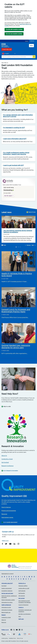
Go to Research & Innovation (11, 471)
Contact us (21, 607)
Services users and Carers (7, 593)
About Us (4, 456)
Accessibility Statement (7, 591)
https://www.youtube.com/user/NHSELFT (10, 544)
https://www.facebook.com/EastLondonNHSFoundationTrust (2, 544)
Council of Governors (23, 605)
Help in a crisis (7, 407)
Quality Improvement (7, 588)
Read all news (32, 212)
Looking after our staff (24, 588)
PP (22, 170)
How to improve (6, 507)
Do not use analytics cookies (14, 34)
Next (33, 245)
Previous (29, 245)
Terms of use (20, 638)
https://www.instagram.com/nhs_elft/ (18, 544)
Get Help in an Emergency (25, 614)
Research (4, 615)
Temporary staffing (23, 586)
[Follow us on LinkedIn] (19, 630)
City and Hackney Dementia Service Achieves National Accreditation (18, 231)
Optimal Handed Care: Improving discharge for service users (16, 346)
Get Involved (5, 462)
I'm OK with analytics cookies (14, 29)
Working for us (22, 583)
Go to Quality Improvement (10, 522)
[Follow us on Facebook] (11, 630)
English (5, 54)
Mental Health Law (6, 612)
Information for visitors (7, 602)
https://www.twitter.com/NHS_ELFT (6, 544)
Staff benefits (22, 593)
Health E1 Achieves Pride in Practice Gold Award (17, 275)
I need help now (7, 49)
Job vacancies (22, 596)
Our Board (4, 586)
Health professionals (6, 605)
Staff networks (22, 591)
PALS (20, 616)
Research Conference (7, 466)
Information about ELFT (7, 583)
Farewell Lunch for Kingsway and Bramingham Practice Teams (16, 311)
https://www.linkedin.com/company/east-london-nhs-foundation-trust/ (14, 544)
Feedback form (12, 638)
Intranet (27, 41)
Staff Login (21, 619)
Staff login (32, 41)
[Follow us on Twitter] (14, 630)
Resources (4, 514)
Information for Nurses (7, 610)
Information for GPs (6, 607)
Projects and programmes (9, 511)
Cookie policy (5, 638)
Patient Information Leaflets (8, 600)
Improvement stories (7, 517)
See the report (8, 196)
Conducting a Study (7, 459)
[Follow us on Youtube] (17, 630)
